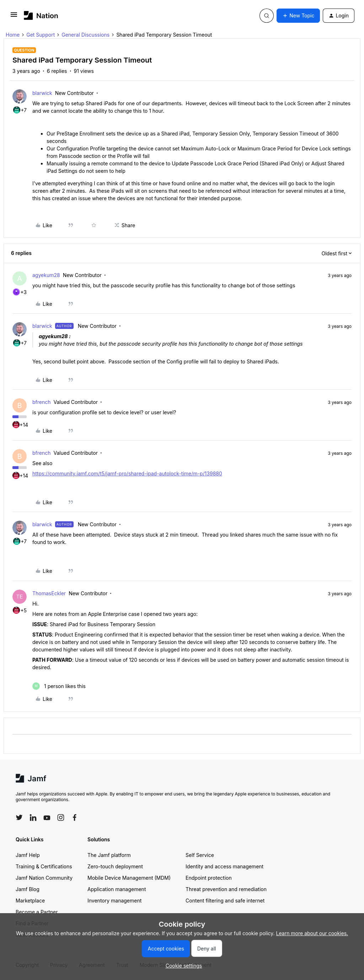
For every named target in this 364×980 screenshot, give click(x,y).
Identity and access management (224, 866)
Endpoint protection (209, 878)
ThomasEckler (49, 593)
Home (13, 35)
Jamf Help (28, 855)
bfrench (42, 402)
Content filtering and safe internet (225, 901)
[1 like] (59, 686)
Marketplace (30, 901)
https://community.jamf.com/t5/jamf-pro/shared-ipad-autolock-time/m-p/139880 (127, 473)
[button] (14, 17)
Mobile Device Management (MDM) (129, 878)
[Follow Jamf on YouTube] (47, 817)
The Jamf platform (109, 855)
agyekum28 (46, 275)
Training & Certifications (44, 866)
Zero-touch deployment (115, 866)
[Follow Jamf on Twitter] (19, 817)
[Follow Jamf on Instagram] (61, 817)
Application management (117, 889)
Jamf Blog (28, 889)
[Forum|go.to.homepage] (41, 15)
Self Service (200, 855)
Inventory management (114, 901)
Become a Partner (37, 912)
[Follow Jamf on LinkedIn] (33, 817)
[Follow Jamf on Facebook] (75, 817)
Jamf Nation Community (44, 878)
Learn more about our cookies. (312, 933)
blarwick (42, 93)
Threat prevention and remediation (226, 889)
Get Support (41, 35)
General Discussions (85, 35)
